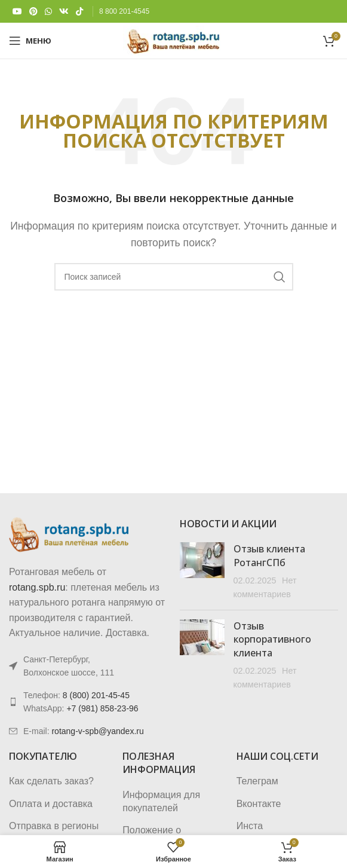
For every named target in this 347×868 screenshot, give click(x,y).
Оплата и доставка (51, 804)
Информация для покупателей (161, 801)
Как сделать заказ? (51, 781)
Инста (250, 826)
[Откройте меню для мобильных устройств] (30, 41)
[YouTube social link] (17, 12)
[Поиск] (174, 277)
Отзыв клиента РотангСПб (269, 555)
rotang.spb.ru (37, 587)
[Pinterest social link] (33, 12)
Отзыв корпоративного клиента (272, 639)
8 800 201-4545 (124, 11)
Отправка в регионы (54, 826)
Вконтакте (259, 804)
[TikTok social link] (79, 12)
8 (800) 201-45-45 (96, 695)
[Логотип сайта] (173, 40)
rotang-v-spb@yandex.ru (97, 731)
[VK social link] (64, 12)
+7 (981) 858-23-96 (102, 708)
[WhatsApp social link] (48, 12)
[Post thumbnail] (202, 571)
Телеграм (257, 781)
